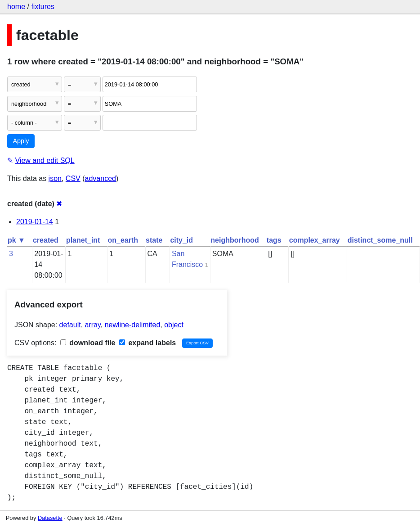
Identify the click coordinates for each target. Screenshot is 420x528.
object (174, 325)
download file (88, 343)
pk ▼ (16, 240)
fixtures (43, 7)
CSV (73, 178)
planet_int (83, 240)
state (154, 240)
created (46, 240)
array (93, 325)
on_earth (123, 240)
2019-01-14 (35, 222)
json (55, 178)
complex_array (315, 240)
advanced (101, 178)
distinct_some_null (380, 240)
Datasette (50, 518)
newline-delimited (133, 325)
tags (274, 240)
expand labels (147, 343)
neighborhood (235, 240)
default (70, 325)
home (16, 7)
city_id (181, 240)
